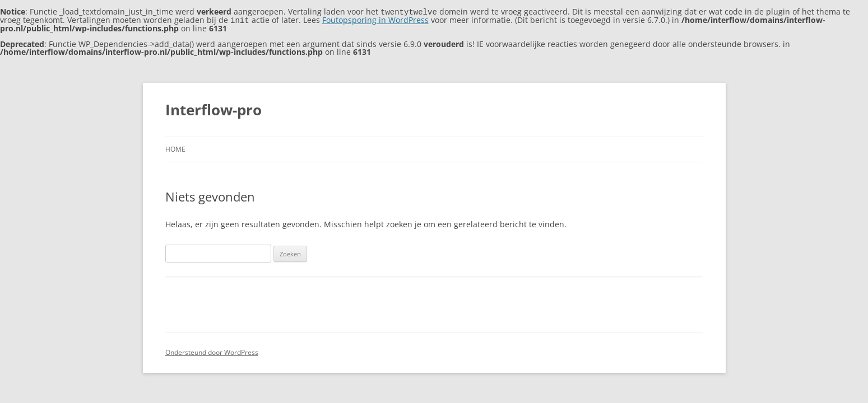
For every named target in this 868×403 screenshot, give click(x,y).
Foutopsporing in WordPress (375, 19)
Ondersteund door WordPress (212, 351)
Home (175, 148)
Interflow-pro (213, 109)
